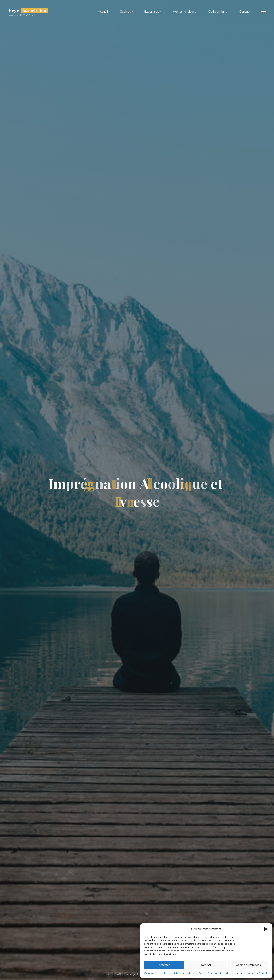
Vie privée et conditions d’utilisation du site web (171, 973)
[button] (266, 929)
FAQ (119, 974)
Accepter (164, 965)
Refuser (206, 965)
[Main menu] (263, 11)
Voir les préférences (248, 965)
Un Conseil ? (262, 973)
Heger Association (28, 10)
